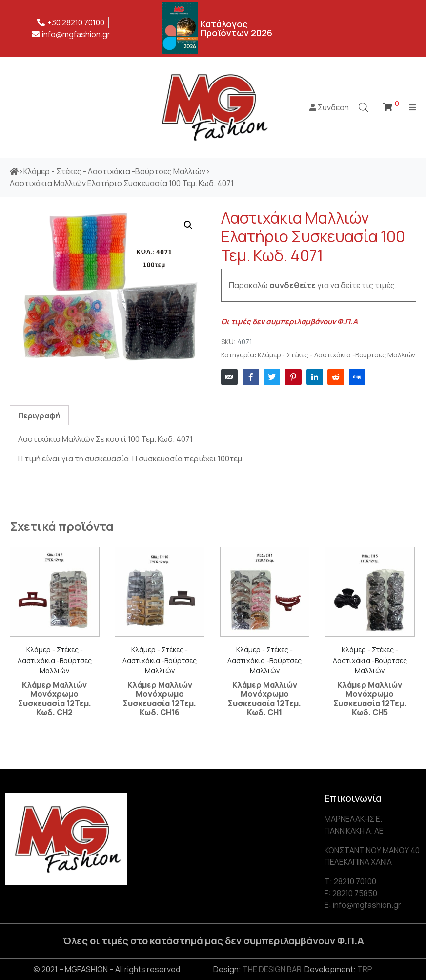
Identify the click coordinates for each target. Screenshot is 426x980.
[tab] (39, 415)
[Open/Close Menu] (413, 107)
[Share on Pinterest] (293, 377)
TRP (365, 969)
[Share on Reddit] (336, 377)
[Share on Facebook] (251, 377)
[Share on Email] (229, 377)
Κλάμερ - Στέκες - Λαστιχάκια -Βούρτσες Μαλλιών (336, 355)
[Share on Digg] (357, 377)
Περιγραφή (39, 416)
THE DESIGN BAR (272, 969)
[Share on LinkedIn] (315, 377)
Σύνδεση (329, 107)
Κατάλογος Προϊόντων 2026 (236, 28)
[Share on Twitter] (272, 377)
